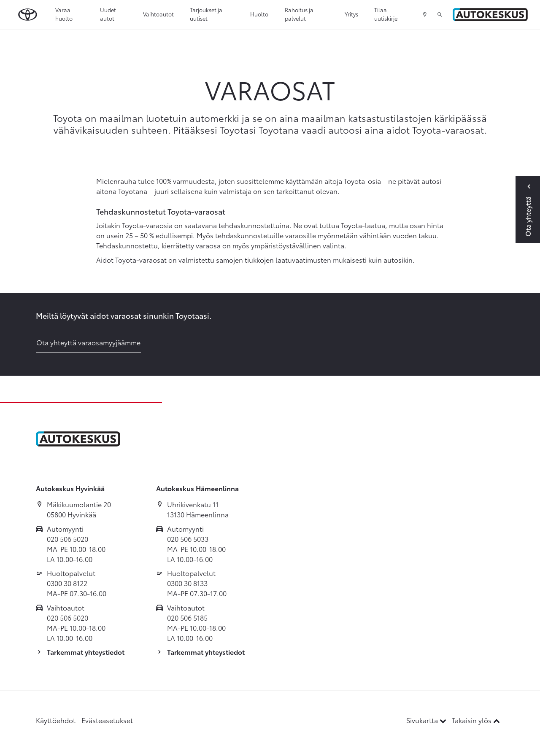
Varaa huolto (64, 14)
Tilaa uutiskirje (386, 14)
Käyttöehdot (56, 720)
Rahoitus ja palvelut (299, 14)
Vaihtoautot (158, 14)
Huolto (259, 14)
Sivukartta (427, 720)
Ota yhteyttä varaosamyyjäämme (88, 342)
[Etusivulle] (490, 15)
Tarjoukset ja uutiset (206, 14)
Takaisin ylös (476, 720)
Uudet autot (108, 14)
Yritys (351, 14)
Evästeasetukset (107, 720)
